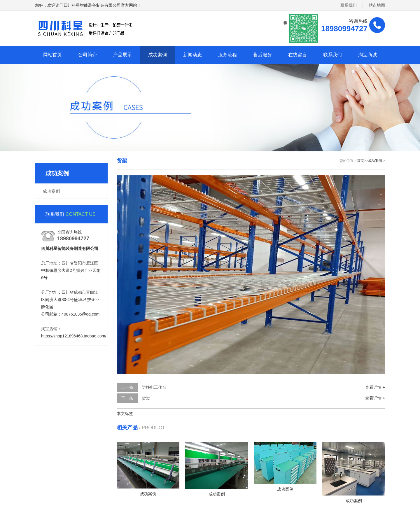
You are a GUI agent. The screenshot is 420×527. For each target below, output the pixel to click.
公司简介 (87, 55)
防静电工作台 (154, 387)
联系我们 (349, 5)
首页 (360, 161)
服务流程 (228, 55)
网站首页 (52, 55)
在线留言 (297, 55)
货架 (146, 398)
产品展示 (123, 55)
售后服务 (262, 55)
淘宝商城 (367, 55)
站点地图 (377, 5)
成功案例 (157, 55)
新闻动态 (192, 55)
